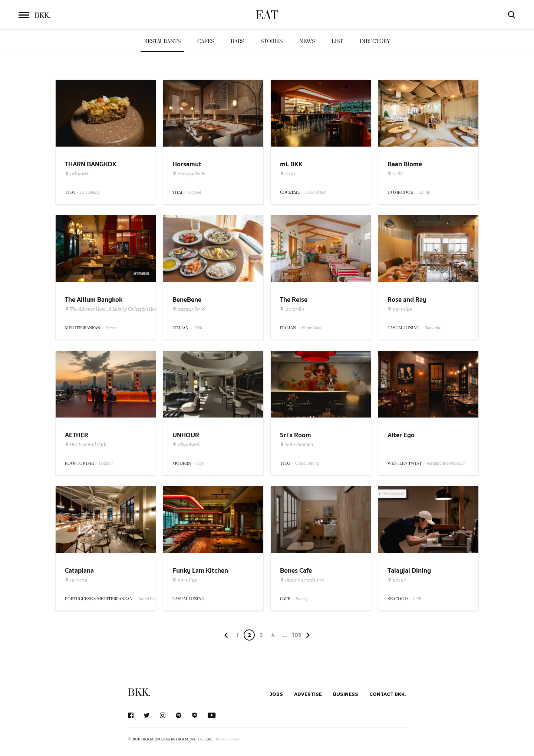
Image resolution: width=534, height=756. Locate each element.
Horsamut (187, 164)
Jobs (276, 694)
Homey (302, 599)
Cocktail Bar (315, 192)
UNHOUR (186, 435)
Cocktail (106, 463)
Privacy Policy (228, 739)
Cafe (200, 463)
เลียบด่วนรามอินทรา (302, 580)
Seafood (194, 192)
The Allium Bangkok (94, 300)
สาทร (288, 174)
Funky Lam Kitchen (200, 571)
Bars (237, 41)
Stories (272, 41)
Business (346, 694)
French (111, 328)
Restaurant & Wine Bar (446, 463)
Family (424, 192)
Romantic (433, 328)
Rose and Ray (407, 300)
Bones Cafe (296, 571)
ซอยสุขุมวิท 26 (189, 174)
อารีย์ (395, 174)
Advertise (308, 694)
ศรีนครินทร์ (186, 445)
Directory (375, 41)
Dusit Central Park (86, 445)
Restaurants (162, 41)
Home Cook (311, 328)
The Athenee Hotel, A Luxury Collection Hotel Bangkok (122, 309)
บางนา (397, 580)
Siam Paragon (296, 445)
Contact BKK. (388, 694)
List (337, 41)
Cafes (206, 41)
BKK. (139, 693)
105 (297, 635)
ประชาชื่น (292, 309)
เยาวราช (76, 580)
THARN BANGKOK (91, 164)
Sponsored (141, 274)
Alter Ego (401, 435)
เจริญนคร (76, 174)
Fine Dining (90, 192)
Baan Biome (405, 164)
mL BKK (291, 164)
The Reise (294, 300)
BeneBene (187, 300)
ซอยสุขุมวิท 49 (189, 309)
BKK (43, 16)
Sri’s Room (296, 435)
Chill (198, 328)
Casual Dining (307, 463)
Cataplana (79, 571)
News (307, 41)
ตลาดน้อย (400, 309)
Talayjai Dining (409, 571)
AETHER (77, 435)
